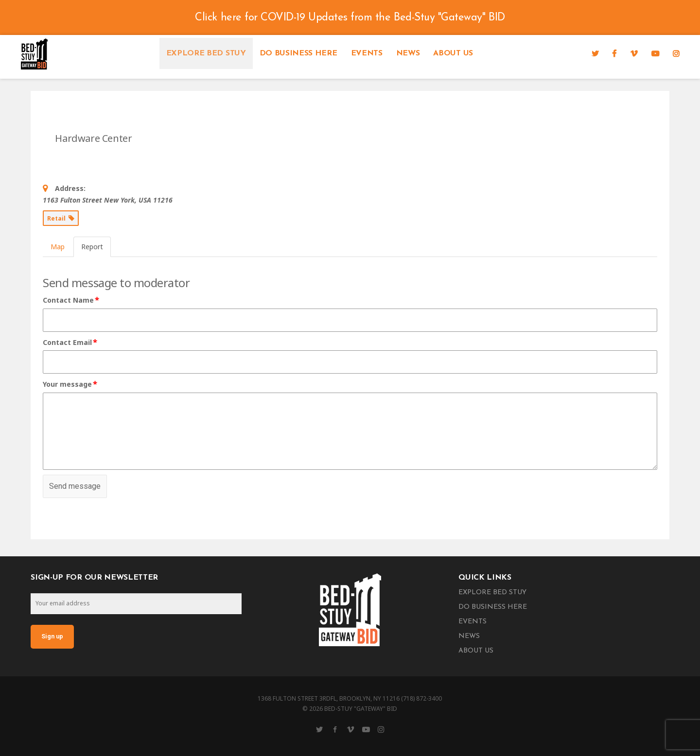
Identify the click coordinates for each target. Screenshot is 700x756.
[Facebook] (614, 53)
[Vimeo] (634, 53)
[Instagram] (676, 53)
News (408, 53)
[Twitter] (595, 53)
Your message (70, 384)
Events (367, 53)
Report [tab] (92, 247)
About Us (453, 53)
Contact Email (70, 343)
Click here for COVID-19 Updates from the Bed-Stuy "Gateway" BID (350, 18)
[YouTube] (655, 53)
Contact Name (71, 300)
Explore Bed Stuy (206, 53)
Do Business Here (298, 53)
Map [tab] (58, 247)
